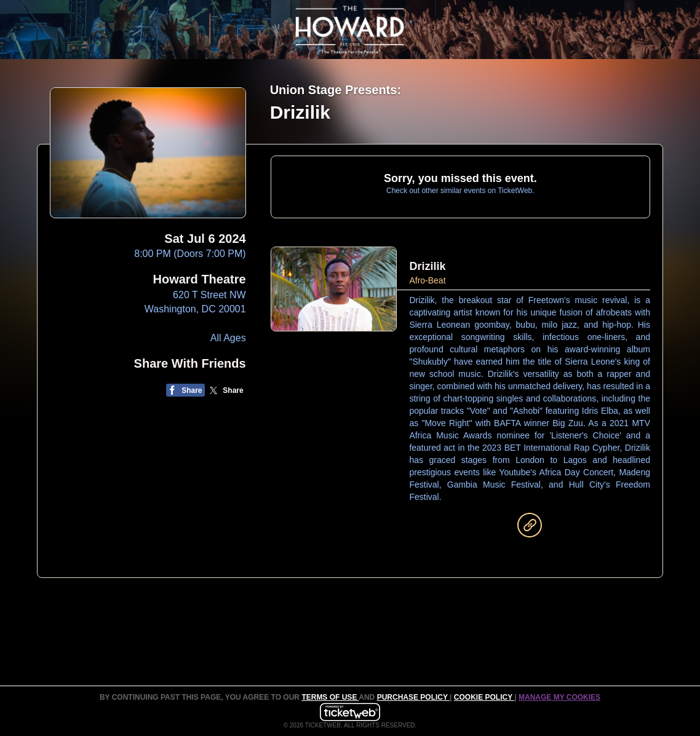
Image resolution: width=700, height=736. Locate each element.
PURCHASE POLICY (413, 697)
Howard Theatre (200, 279)
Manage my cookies (559, 697)
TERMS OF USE (330, 697)
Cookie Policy (484, 697)
